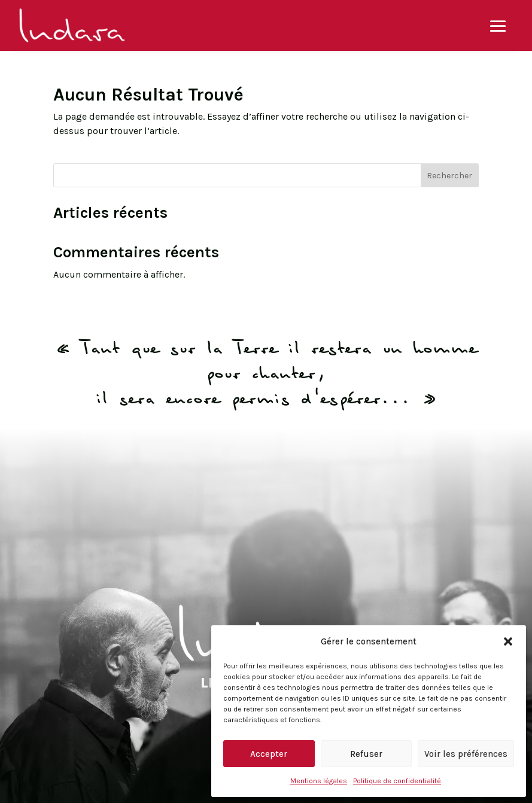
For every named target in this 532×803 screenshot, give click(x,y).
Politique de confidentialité (397, 781)
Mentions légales (319, 781)
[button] (508, 641)
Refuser (366, 754)
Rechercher (449, 176)
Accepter (269, 754)
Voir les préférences (466, 754)
